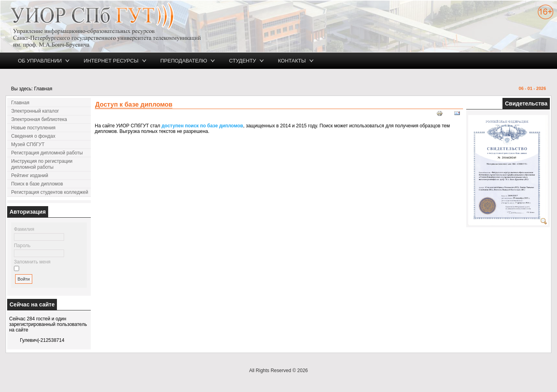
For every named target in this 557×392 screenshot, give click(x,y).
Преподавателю (184, 61)
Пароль (22, 246)
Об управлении (40, 61)
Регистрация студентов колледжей (50, 192)
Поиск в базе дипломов (37, 184)
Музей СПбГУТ (28, 144)
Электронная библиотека (39, 119)
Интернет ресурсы (111, 61)
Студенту (242, 61)
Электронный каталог (35, 111)
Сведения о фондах (33, 136)
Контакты (292, 61)
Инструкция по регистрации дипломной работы (42, 164)
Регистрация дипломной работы (47, 153)
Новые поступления (33, 128)
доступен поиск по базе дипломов (202, 126)
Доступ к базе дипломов (134, 104)
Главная (20, 103)
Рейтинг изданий (30, 176)
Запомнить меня (32, 262)
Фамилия (24, 229)
